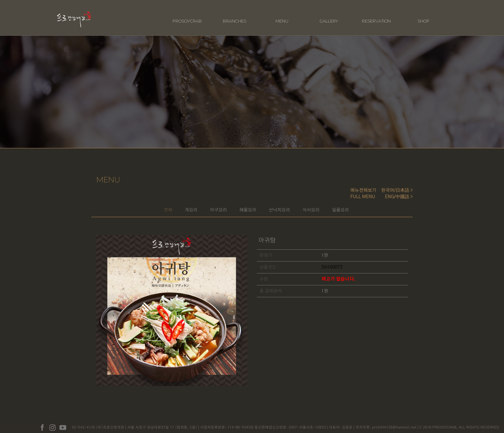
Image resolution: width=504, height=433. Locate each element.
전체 (121, 207)
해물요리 (243, 207)
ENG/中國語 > (399, 191)
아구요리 (200, 207)
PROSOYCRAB (187, 15)
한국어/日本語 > (397, 185)
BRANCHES (234, 15)
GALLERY (329, 15)
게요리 (158, 207)
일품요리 (379, 207)
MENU (282, 15)
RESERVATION (376, 15)
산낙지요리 (289, 207)
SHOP (423, 15)
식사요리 (335, 207)
